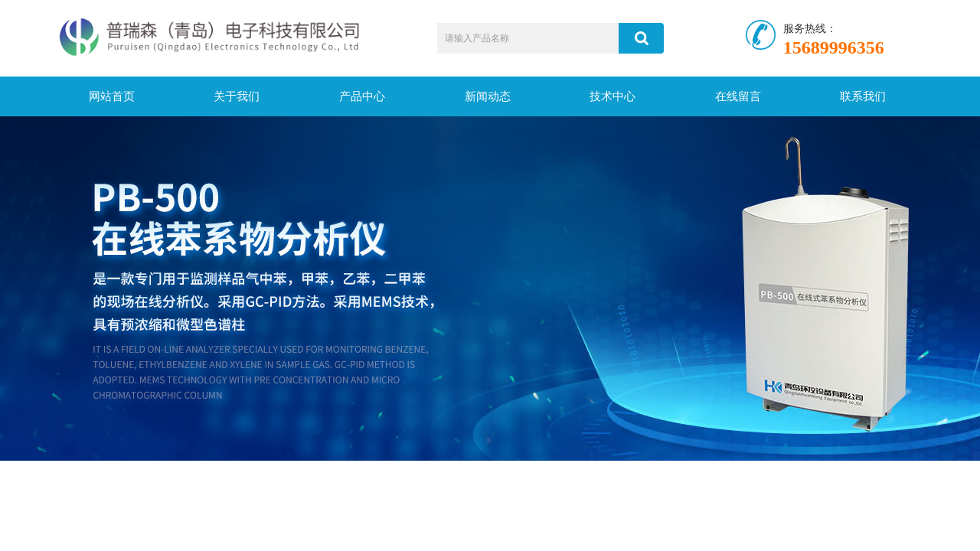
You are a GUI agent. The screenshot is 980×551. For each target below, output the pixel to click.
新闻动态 (488, 96)
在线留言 (738, 96)
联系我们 (863, 96)
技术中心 (612, 96)
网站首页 (112, 96)
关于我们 (237, 96)
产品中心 (362, 96)
